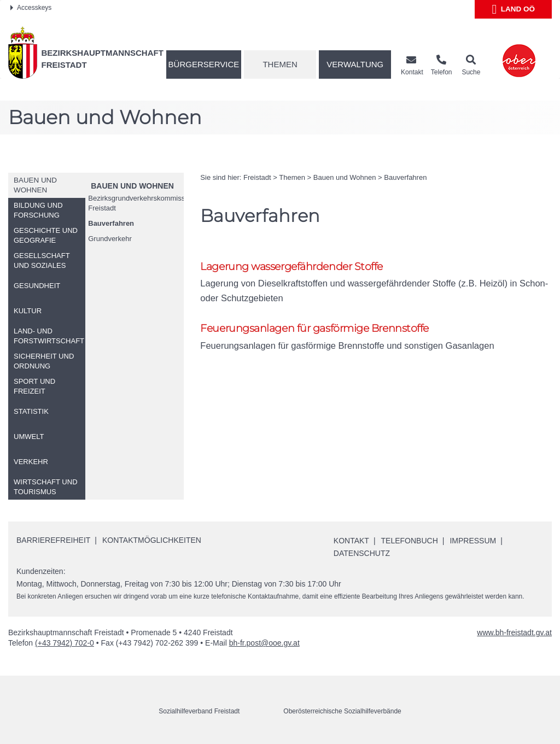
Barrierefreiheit (53, 540)
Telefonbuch (410, 541)
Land (513, 9)
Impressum (473, 541)
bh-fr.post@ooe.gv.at (264, 643)
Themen (280, 64)
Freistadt (257, 177)
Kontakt (351, 541)
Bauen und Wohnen (132, 186)
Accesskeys (31, 8)
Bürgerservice (204, 64)
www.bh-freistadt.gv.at (514, 632)
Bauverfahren (111, 223)
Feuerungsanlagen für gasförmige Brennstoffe (314, 328)
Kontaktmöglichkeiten (152, 540)
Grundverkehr (110, 239)
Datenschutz (362, 553)
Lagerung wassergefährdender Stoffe (291, 266)
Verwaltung (355, 64)
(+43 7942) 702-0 (65, 643)
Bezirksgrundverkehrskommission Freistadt (136, 203)
